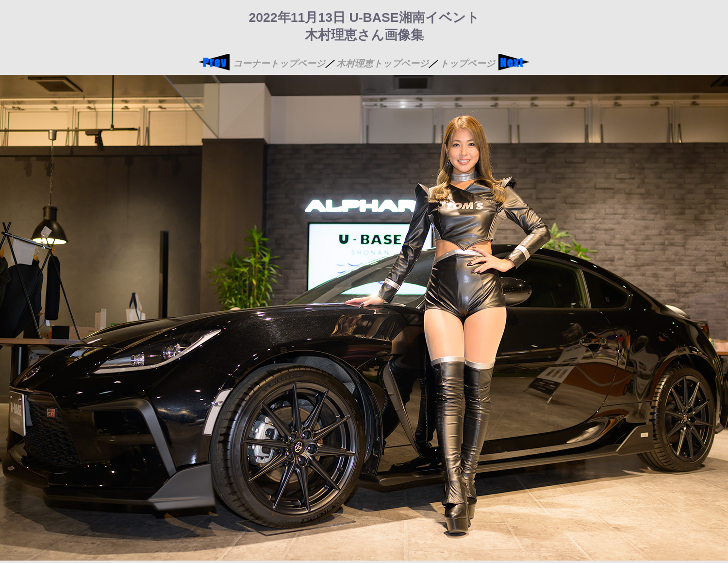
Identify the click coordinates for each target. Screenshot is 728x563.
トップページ (467, 63)
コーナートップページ (279, 63)
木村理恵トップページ (382, 63)
